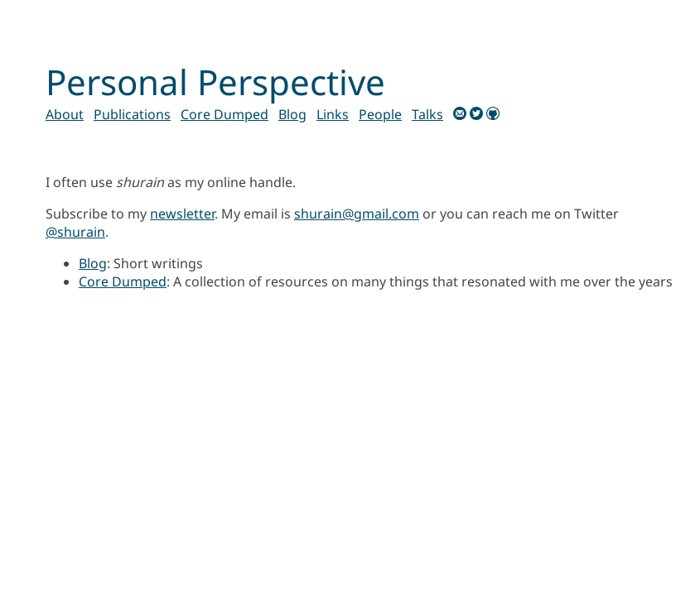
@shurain (75, 232)
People (380, 114)
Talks (427, 114)
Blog (292, 114)
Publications (132, 114)
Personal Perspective (215, 82)
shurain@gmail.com (357, 214)
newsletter (182, 214)
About (65, 114)
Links (333, 114)
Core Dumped (224, 114)
